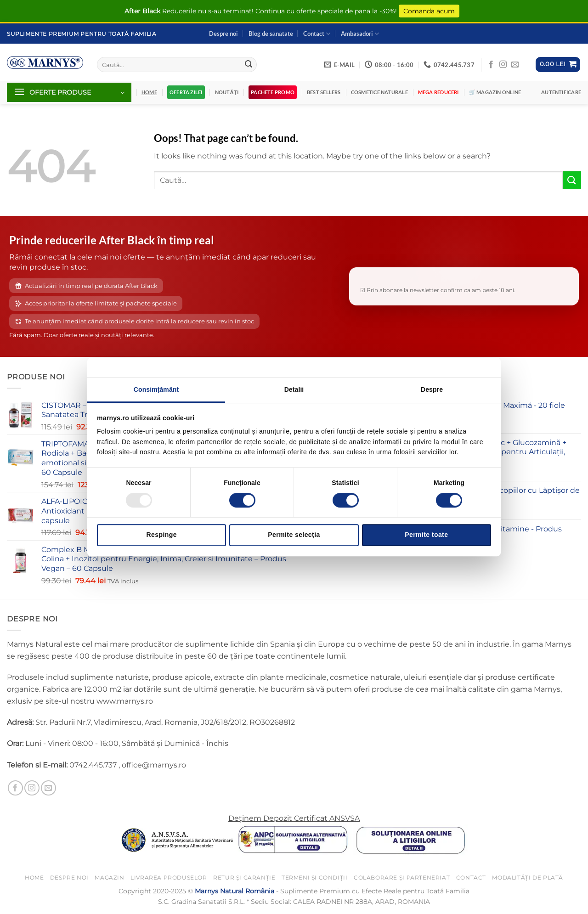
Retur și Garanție (244, 877)
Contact (317, 34)
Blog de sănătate (271, 34)
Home (34, 877)
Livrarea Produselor (169, 877)
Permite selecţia (294, 535)
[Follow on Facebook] (491, 65)
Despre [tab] (432, 389)
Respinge (161, 535)
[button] (558, 65)
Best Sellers (324, 92)
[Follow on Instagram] (503, 65)
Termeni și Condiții (315, 877)
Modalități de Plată (528, 877)
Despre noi (223, 34)
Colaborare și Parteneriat (402, 877)
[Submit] (249, 65)
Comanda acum (429, 11)
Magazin (109, 877)
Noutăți (227, 92)
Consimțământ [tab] (156, 389)
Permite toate (426, 535)
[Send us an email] (515, 65)
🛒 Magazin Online (495, 92)
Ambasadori (360, 34)
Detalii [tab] (294, 389)
